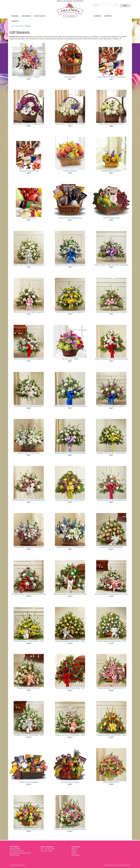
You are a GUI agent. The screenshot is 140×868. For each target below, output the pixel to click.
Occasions (26, 16)
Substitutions (76, 855)
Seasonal (15, 16)
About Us (75, 849)
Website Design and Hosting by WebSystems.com (118, 865)
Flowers (97, 16)
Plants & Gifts (40, 16)
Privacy (74, 853)
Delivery (74, 851)
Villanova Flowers (70, 11)
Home (13, 26)
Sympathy (15, 21)
